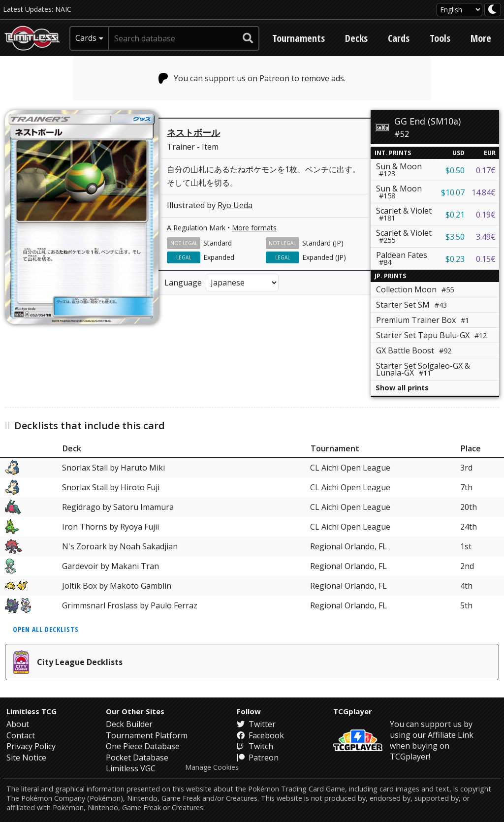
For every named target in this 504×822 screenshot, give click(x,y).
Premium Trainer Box (423, 320)
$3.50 (455, 237)
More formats (254, 228)
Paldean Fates (402, 258)
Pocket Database (137, 758)
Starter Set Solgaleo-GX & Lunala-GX (423, 369)
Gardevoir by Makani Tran (110, 566)
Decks (356, 38)
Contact (21, 735)
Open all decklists (46, 629)
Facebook (260, 735)
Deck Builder (129, 724)
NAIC (63, 9)
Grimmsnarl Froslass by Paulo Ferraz (130, 605)
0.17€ (486, 170)
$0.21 (455, 215)
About (18, 724)
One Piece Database (143, 746)
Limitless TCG (31, 711)
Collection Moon (415, 289)
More (481, 38)
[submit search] (248, 38)
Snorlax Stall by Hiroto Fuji (111, 487)
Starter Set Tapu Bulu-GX (431, 335)
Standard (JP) (323, 243)
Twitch (255, 746)
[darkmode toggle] (493, 10)
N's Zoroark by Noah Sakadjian (120, 546)
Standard (218, 243)
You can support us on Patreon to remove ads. (252, 78)
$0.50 (455, 170)
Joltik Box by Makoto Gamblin (117, 586)
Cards (399, 38)
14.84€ (484, 192)
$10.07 (453, 192)
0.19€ (486, 215)
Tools (440, 38)
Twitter (256, 724)
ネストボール (193, 132)
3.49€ (486, 237)
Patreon (258, 758)
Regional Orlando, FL (348, 546)
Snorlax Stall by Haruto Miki (113, 468)
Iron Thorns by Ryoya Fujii (110, 527)
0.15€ (486, 259)
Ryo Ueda (235, 205)
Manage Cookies (212, 767)
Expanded (219, 257)
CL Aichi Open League (350, 468)
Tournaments (299, 38)
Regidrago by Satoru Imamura (118, 507)
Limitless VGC (131, 768)
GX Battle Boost (414, 350)
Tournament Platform (147, 735)
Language (183, 283)
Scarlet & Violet (404, 214)
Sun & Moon (399, 170)
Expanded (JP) (324, 257)
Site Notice (26, 758)
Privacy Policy (31, 746)
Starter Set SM (411, 305)
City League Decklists (68, 662)
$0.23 (455, 259)
